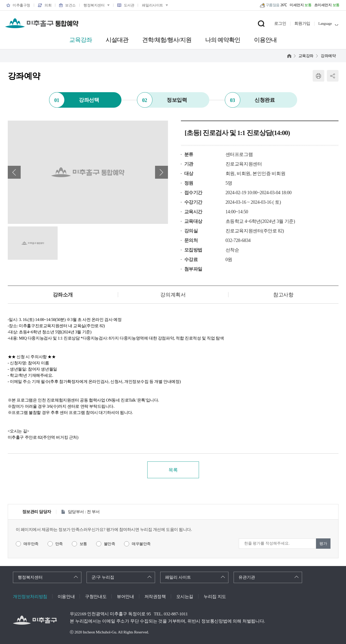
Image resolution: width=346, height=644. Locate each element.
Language (325, 24)
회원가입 (302, 23)
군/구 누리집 (103, 577)
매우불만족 (141, 544)
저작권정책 (155, 597)
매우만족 (31, 544)
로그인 (280, 23)
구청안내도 (96, 597)
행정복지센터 (30, 577)
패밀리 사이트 (178, 577)
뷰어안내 (125, 597)
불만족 (110, 544)
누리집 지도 (215, 597)
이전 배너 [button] (14, 172)
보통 (83, 544)
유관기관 (247, 577)
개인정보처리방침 (30, 597)
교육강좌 (306, 56)
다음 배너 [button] (162, 172)
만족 (59, 544)
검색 (261, 23)
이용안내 (66, 597)
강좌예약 (328, 56)
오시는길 (185, 597)
